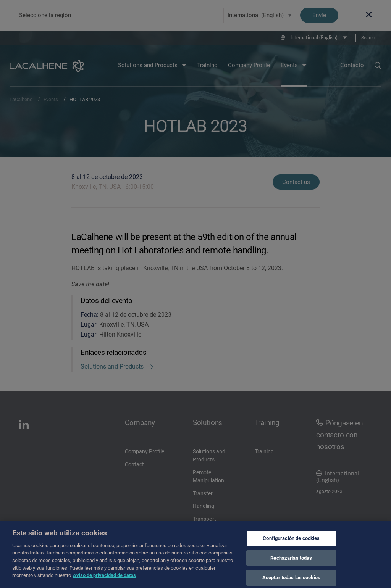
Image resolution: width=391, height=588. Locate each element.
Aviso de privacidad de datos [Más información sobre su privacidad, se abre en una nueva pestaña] (104, 579)
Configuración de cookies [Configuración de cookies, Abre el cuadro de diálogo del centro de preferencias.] (291, 542)
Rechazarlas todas (291, 561)
